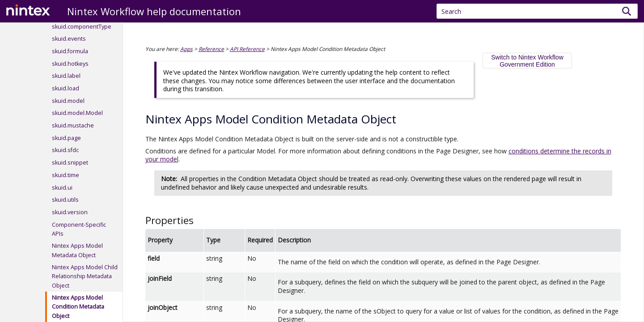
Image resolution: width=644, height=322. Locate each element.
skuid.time (66, 175)
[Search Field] (537, 11)
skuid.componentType (82, 27)
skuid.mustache (73, 125)
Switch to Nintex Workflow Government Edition (527, 61)
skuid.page (66, 138)
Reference (211, 49)
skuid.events (69, 39)
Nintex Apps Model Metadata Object (77, 250)
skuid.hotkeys (70, 64)
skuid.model (68, 101)
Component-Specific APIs (79, 229)
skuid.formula (70, 51)
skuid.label (66, 76)
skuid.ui (62, 188)
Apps (186, 49)
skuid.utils (65, 200)
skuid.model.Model (77, 113)
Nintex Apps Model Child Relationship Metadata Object (85, 276)
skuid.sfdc (65, 150)
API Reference (247, 49)
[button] (627, 11)
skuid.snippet (70, 163)
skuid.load (66, 88)
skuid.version (70, 212)
